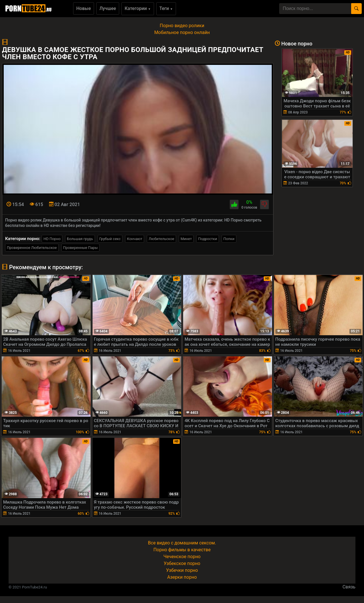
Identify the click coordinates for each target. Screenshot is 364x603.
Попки (229, 239)
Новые (84, 8)
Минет (186, 239)
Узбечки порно (182, 570)
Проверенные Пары (80, 248)
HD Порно (52, 239)
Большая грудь (80, 239)
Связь (349, 587)
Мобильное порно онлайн (182, 32)
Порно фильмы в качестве (182, 550)
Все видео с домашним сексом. (182, 543)
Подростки (207, 239)
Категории (138, 8)
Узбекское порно (182, 563)
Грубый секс (110, 239)
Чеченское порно (182, 557)
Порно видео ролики (182, 26)
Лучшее (108, 8)
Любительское (161, 239)
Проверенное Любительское (32, 248)
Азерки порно (182, 577)
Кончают (135, 239)
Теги (166, 8)
